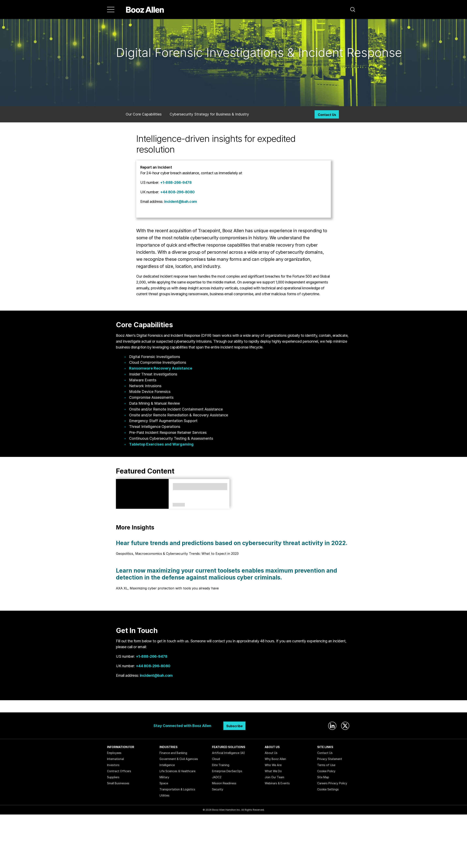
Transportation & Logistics (177, 789)
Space (164, 783)
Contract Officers (119, 771)
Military (164, 777)
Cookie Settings (328, 789)
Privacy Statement (330, 759)
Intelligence (167, 765)
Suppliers (113, 777)
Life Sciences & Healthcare (177, 771)
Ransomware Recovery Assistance (161, 368)
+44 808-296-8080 (177, 192)
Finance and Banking (173, 753)
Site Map (323, 777)
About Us (271, 753)
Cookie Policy (326, 771)
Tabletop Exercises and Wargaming (161, 444)
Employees (114, 753)
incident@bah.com (181, 201)
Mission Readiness (224, 783)
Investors (113, 765)
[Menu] (111, 10)
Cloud (216, 759)
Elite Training (221, 765)
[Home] (145, 10)
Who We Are (273, 765)
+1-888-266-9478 (176, 182)
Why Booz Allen (275, 759)
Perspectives (179, 505)
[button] (353, 10)
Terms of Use (326, 765)
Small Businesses (118, 783)
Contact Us (327, 115)
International (115, 759)
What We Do (273, 771)
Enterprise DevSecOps (227, 771)
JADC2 (217, 777)
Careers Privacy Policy (332, 783)
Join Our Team (274, 777)
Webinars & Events (277, 783)
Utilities (164, 795)
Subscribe (234, 726)
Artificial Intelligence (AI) (229, 753)
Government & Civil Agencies (179, 759)
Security (218, 789)
